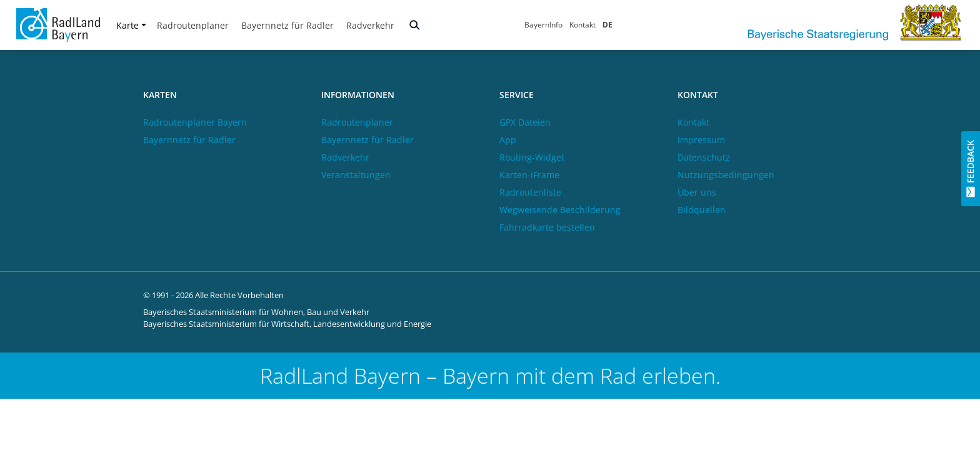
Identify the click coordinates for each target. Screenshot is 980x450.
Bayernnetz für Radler (287, 25)
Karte (131, 25)
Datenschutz (704, 157)
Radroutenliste (530, 192)
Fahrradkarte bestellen (547, 227)
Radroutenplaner (193, 25)
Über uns (697, 192)
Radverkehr (370, 25)
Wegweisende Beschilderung (560, 210)
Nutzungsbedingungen (726, 175)
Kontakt (582, 25)
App (508, 140)
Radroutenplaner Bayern (195, 122)
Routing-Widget (532, 157)
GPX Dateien (525, 122)
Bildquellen (702, 210)
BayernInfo (543, 25)
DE (607, 25)
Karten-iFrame (529, 175)
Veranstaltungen (356, 175)
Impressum (701, 140)
